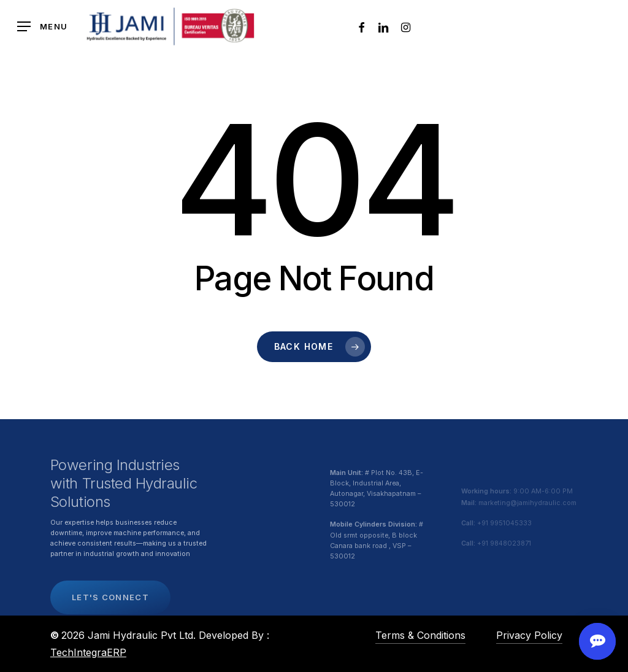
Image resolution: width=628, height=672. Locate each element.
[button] (42, 27)
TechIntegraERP (88, 652)
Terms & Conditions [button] (420, 635)
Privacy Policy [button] (529, 635)
